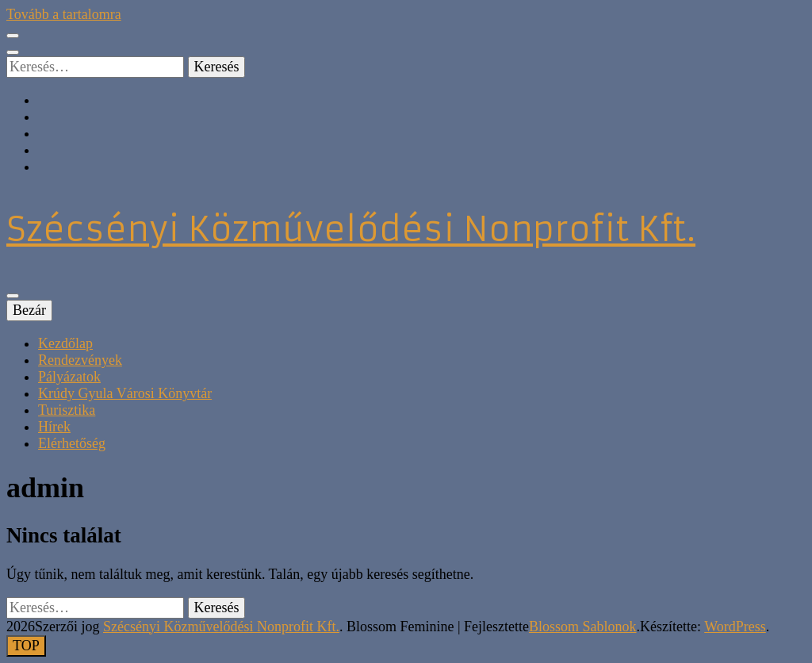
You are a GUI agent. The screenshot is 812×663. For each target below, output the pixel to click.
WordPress (735, 627)
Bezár (29, 310)
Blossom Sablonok (583, 627)
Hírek (54, 427)
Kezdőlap (65, 343)
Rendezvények (80, 360)
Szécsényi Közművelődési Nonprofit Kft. (351, 229)
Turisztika (67, 410)
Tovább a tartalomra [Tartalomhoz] (64, 14)
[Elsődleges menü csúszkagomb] (13, 296)
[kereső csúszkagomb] (13, 52)
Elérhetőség (72, 443)
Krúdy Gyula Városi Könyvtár (125, 393)
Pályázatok (69, 377)
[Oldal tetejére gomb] (26, 646)
